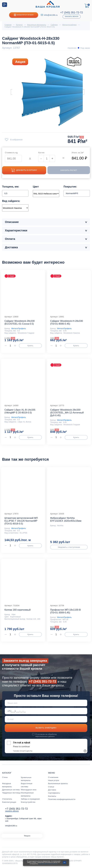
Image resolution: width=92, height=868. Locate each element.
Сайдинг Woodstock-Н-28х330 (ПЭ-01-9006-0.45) (67, 322)
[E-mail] (46, 719)
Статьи (51, 787)
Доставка (52, 790)
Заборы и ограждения (30, 799)
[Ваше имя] (46, 703)
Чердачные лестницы (11, 793)
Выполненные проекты (58, 783)
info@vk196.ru (51, 15)
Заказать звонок (72, 17)
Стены (5, 777)
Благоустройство (28, 802)
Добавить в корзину (24, 170)
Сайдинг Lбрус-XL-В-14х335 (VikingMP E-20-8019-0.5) (20, 411)
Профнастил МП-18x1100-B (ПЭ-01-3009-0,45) (65, 611)
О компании (53, 777)
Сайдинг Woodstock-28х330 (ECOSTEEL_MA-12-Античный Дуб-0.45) (67, 413)
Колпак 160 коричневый (17, 610)
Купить (30, 346)
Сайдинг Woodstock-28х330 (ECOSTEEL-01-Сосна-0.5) (19, 322)
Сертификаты (54, 793)
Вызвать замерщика (46, 728)
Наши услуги (54, 780)
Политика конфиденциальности (62, 799)
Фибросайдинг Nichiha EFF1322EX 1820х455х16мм (66, 519)
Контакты (52, 796)
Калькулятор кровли (24, 15)
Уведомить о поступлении (69, 547)
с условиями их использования (48, 864)
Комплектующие (9, 802)
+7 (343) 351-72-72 (72, 12)
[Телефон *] (46, 711)
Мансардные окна (29, 790)
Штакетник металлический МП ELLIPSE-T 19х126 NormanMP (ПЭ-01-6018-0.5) (21, 521)
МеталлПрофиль (19, 328)
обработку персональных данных (46, 735)
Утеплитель (7, 799)
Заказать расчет (69, 170)
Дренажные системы (11, 790)
